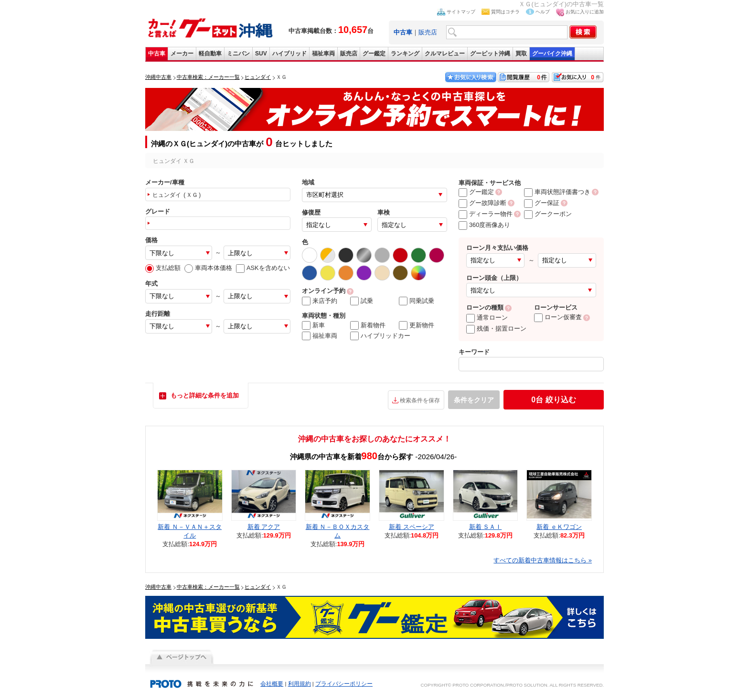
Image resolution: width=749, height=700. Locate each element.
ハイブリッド (289, 54)
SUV (261, 54)
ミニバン (238, 54)
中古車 (157, 54)
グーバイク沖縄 (552, 54)
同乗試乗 (417, 301)
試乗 (362, 301)
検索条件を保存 (420, 400)
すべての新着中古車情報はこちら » (543, 560)
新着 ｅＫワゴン (559, 527)
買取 (521, 54)
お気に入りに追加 (585, 12)
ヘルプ (543, 12)
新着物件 (368, 325)
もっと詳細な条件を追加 (205, 395)
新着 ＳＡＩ (486, 527)
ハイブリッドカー (380, 336)
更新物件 (417, 325)
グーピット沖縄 (490, 54)
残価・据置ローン (496, 328)
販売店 (428, 32)
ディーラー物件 (486, 214)
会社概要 (272, 684)
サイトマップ (461, 12)
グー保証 (542, 203)
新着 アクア (264, 527)
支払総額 (163, 268)
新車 (313, 325)
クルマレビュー (445, 54)
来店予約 (320, 301)
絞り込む (553, 400)
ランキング (405, 54)
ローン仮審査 (558, 317)
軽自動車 (210, 54)
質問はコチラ (505, 12)
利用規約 (300, 684)
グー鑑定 (374, 54)
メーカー (182, 54)
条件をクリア (474, 400)
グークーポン (548, 214)
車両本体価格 (208, 268)
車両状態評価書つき (557, 192)
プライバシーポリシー (344, 684)
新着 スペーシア (412, 527)
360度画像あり (484, 225)
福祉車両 (323, 54)
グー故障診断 (482, 203)
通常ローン (487, 318)
